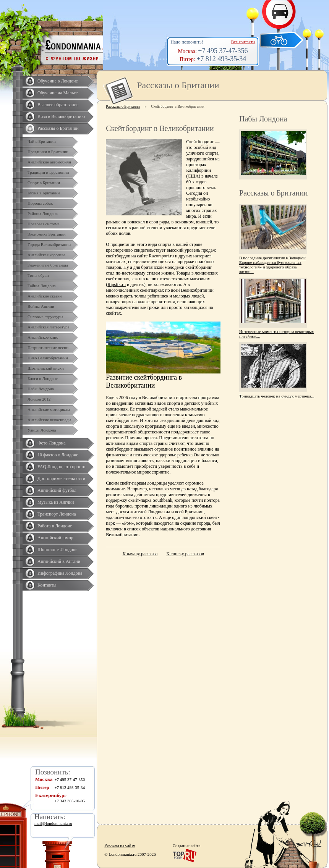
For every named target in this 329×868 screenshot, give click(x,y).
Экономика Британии (47, 234)
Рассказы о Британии (58, 128)
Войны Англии (41, 306)
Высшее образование (58, 105)
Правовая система (44, 224)
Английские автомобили (49, 162)
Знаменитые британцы (48, 265)
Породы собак (40, 203)
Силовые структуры (45, 317)
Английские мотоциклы (49, 409)
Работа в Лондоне (55, 526)
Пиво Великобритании (48, 358)
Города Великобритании (49, 244)
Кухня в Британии (44, 193)
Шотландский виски (46, 368)
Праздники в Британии (48, 152)
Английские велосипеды (49, 420)
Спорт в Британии (44, 183)
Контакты (47, 585)
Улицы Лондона (42, 430)
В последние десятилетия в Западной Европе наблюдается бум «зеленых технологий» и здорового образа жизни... (272, 265)
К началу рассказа (140, 554)
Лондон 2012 (39, 399)
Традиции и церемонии (48, 172)
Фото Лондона (52, 443)
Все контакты (243, 42)
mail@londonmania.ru (53, 823)
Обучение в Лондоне (58, 81)
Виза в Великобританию (61, 116)
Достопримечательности (61, 478)
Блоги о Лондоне (43, 378)
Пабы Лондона (41, 389)
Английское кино (43, 337)
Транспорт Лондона (57, 514)
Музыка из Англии (56, 502)
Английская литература (49, 327)
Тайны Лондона (42, 286)
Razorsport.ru (161, 256)
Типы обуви (38, 275)
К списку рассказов (185, 554)
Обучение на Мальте (58, 93)
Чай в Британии (42, 141)
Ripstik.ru (117, 284)
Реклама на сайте (120, 845)
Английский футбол (57, 490)
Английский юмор (55, 538)
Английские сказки (45, 296)
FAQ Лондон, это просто (61, 467)
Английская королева (46, 255)
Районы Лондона (43, 213)
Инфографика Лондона (60, 573)
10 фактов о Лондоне (58, 455)
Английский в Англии (59, 561)
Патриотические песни (48, 348)
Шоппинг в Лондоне (58, 550)
